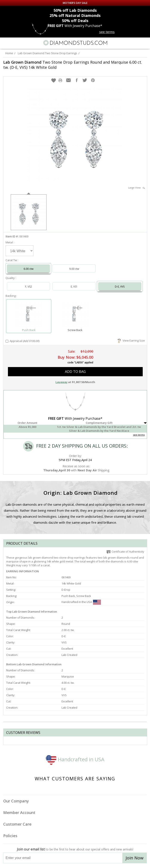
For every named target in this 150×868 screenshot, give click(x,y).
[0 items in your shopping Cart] (144, 43)
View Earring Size (131, 340)
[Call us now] (136, 42)
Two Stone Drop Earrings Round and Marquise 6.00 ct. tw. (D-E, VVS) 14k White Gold (73, 65)
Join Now (135, 858)
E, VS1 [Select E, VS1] (74, 287)
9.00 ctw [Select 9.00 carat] (74, 269)
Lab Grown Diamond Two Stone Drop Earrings (47, 53)
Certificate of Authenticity (125, 552)
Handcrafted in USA (75, 759)
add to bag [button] (75, 372)
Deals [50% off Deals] (75, 21)
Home (9, 53)
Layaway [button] (61, 382)
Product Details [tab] (22, 543)
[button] (54, 80)
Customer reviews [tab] (23, 733)
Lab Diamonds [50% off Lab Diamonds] (75, 10)
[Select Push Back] (29, 314)
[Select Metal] (19, 251)
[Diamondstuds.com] (75, 43)
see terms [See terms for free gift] (107, 32)
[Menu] (5, 43)
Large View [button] (136, 188)
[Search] (14, 43)
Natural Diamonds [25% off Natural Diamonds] (75, 15)
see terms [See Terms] (139, 435)
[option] (29, 212)
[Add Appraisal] (7, 341)
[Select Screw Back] (75, 314)
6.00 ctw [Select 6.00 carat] (28, 269)
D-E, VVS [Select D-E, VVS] (120, 287)
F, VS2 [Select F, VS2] (28, 287)
